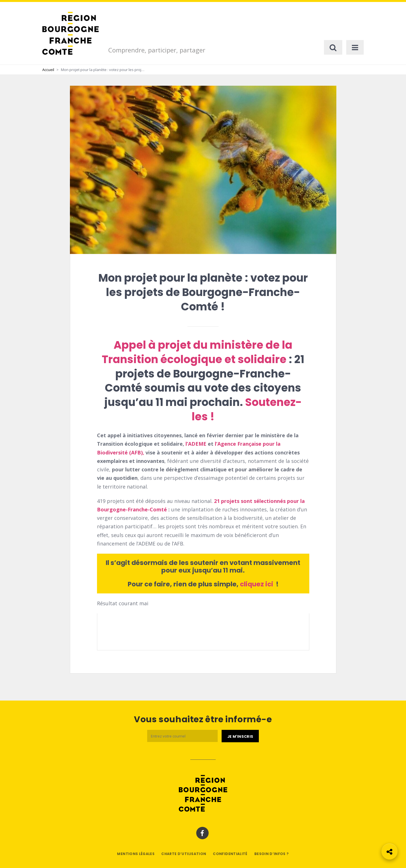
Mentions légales (136, 854)
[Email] (182, 736)
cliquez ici (257, 584)
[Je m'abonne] (240, 736)
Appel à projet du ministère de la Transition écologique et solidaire (197, 352)
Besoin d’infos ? (272, 854)
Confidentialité (230, 854)
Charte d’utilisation (184, 854)
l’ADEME (197, 444)
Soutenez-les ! (247, 409)
